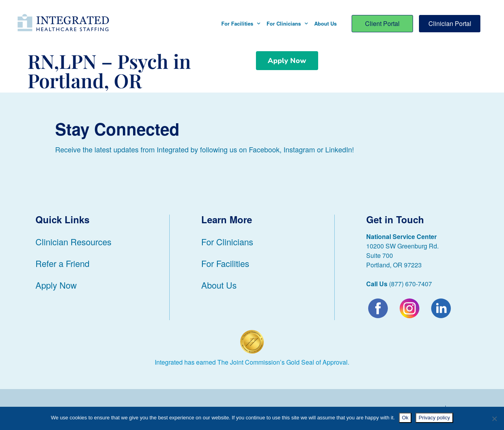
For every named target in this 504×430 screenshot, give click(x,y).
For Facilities (241, 23)
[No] (494, 419)
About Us (325, 23)
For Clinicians (287, 23)
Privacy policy (434, 418)
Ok (405, 418)
